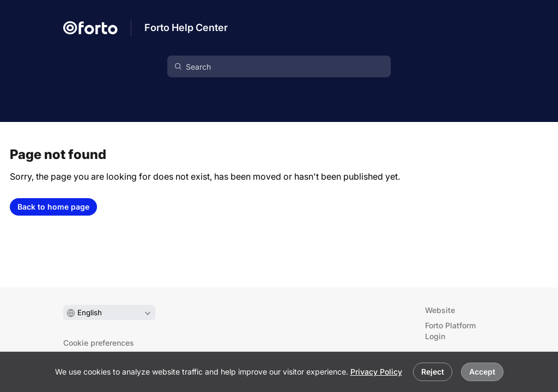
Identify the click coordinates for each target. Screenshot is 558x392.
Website (440, 310)
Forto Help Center (186, 27)
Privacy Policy (376, 372)
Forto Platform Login (450, 331)
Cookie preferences (99, 343)
